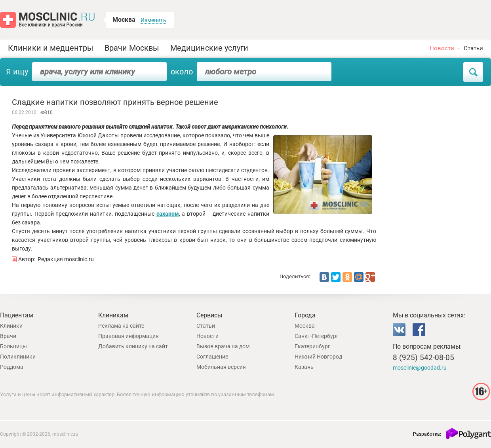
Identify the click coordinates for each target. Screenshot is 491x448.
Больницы (13, 346)
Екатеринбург (312, 346)
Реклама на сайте (121, 326)
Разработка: (427, 434)
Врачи (8, 336)
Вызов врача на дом (223, 346)
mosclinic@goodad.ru (420, 368)
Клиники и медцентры (51, 48)
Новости (442, 48)
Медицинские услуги (209, 48)
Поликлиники (18, 357)
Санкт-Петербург (317, 336)
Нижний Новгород (318, 357)
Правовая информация (128, 336)
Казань (304, 367)
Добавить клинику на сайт (133, 346)
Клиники (11, 326)
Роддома (12, 367)
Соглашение (212, 357)
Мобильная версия (221, 367)
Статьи (473, 48)
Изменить (153, 20)
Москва (305, 326)
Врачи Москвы (132, 48)
